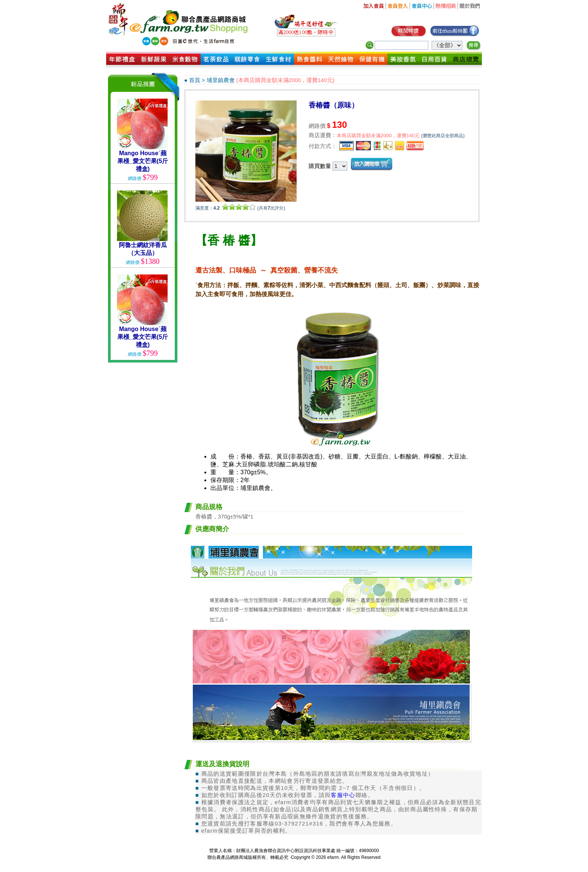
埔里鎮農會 (221, 80)
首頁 (195, 80)
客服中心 (343, 795)
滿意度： (208, 208)
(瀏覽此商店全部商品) (443, 136)
